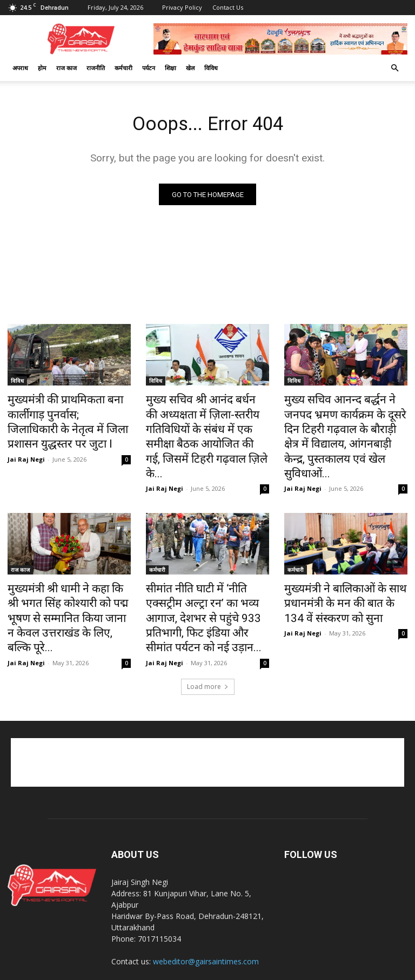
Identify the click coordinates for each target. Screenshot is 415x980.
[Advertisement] (207, 710)
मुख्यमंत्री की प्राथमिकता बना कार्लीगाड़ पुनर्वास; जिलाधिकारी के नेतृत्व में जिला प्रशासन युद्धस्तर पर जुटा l (63, 419)
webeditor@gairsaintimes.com (206, 909)
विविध (211, 68)
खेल (190, 68)
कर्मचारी (123, 68)
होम (42, 68)
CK (211, 970)
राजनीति (96, 68)
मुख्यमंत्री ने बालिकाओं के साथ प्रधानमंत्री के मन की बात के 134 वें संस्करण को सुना (341, 573)
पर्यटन (149, 68)
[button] (394, 68)
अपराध (20, 68)
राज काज (66, 68)
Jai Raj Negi (26, 451)
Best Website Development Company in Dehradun (299, 970)
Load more (208, 634)
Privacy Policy (182, 7)
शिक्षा (170, 68)
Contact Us (228, 7)
